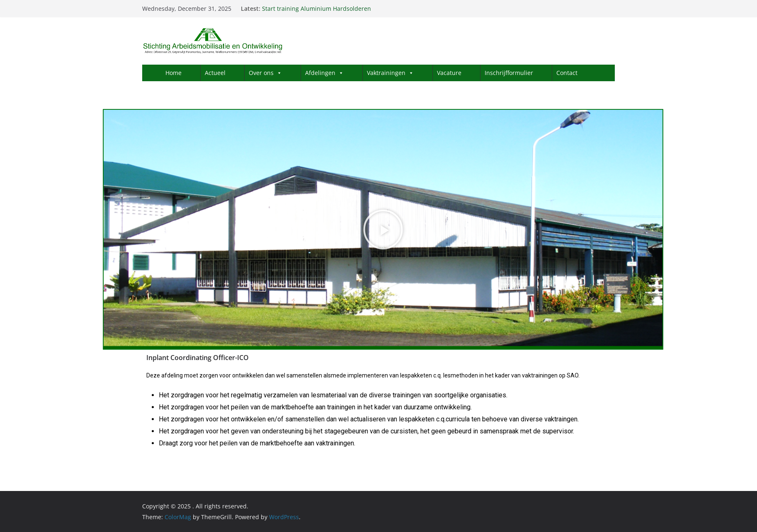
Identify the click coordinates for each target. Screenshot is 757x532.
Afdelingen (324, 73)
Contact (567, 73)
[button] (383, 230)
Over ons (265, 73)
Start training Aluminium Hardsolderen (317, 8)
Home (173, 73)
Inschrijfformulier (509, 73)
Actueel (215, 73)
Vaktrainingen (390, 73)
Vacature (449, 73)
